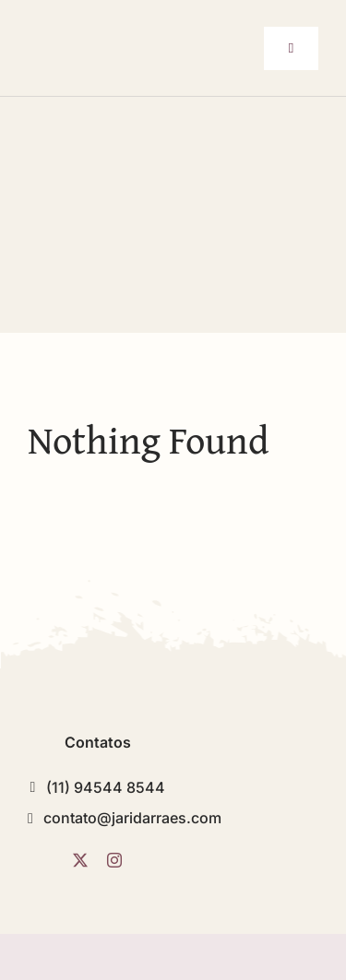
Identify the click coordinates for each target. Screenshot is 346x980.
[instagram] (114, 860)
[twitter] (80, 860)
